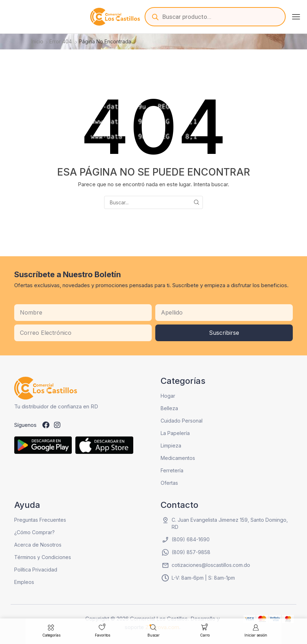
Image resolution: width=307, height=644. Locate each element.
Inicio (37, 41)
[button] (296, 17)
